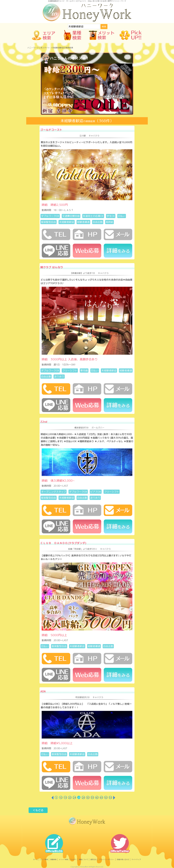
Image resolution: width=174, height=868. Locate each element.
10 (61, 798)
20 (70, 798)
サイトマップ (136, 859)
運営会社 (94, 859)
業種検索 (53, 859)
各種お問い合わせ (123, 859)
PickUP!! (73, 859)
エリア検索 (44, 859)
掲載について (83, 859)
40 (97, 798)
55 (111, 798)
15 (65, 798)
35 (92, 798)
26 (83, 798)
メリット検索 (63, 859)
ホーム (36, 859)
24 (74, 798)
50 (106, 798)
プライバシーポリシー (107, 859)
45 (101, 798)
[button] (45, 89)
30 (88, 798)
